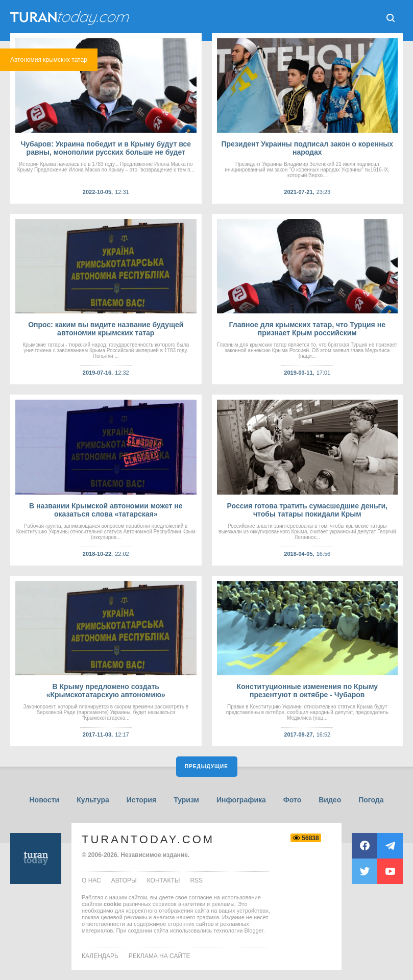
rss (196, 880)
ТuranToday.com (71, 18)
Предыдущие (206, 766)
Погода (371, 800)
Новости (44, 800)
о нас (91, 880)
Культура (93, 800)
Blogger (254, 930)
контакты (164, 880)
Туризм (186, 800)
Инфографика (241, 800)
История (141, 800)
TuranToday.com (148, 839)
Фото (292, 800)
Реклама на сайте (160, 956)
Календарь (100, 956)
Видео (330, 800)
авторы (124, 880)
